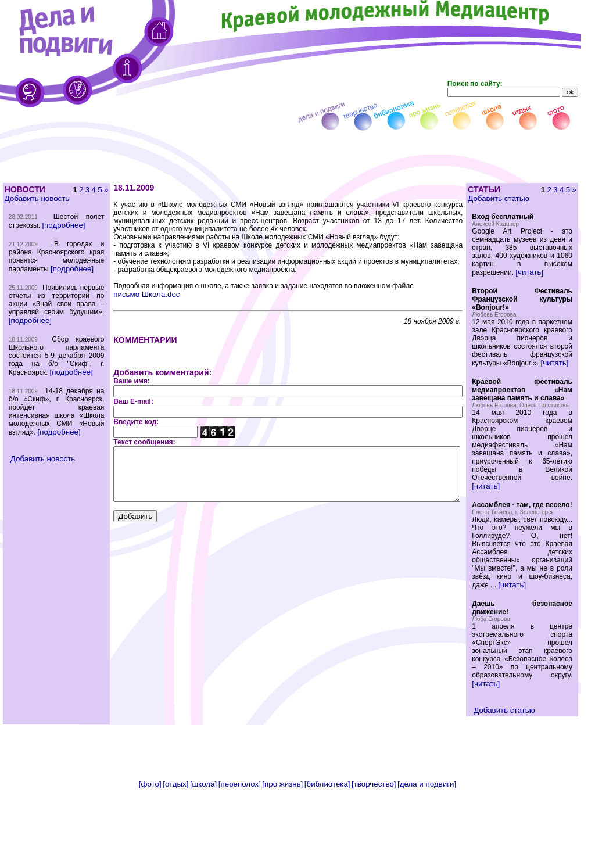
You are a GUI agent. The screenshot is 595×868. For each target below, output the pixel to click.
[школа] (203, 864)
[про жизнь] (282, 864)
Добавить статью (516, 198)
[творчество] (374, 864)
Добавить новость (36, 198)
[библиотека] (327, 864)
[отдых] (175, 864)
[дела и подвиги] (427, 864)
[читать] (547, 280)
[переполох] (240, 864)
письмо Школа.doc (125, 286)
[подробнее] (30, 233)
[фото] (150, 864)
